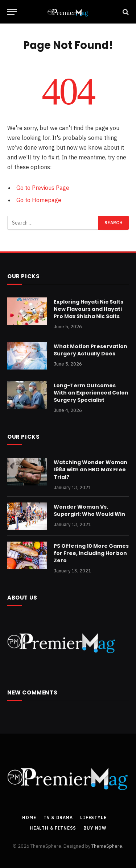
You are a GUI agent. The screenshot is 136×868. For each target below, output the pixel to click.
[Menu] (12, 12)
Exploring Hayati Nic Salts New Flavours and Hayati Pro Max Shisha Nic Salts (88, 309)
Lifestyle (93, 817)
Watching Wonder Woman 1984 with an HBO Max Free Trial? (90, 470)
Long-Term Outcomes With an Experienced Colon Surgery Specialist (91, 393)
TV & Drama (58, 817)
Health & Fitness (53, 828)
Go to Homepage (39, 200)
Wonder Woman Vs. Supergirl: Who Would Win (89, 510)
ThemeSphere (107, 846)
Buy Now (95, 828)
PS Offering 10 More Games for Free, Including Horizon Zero (91, 553)
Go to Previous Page (43, 188)
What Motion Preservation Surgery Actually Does (90, 350)
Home (29, 817)
